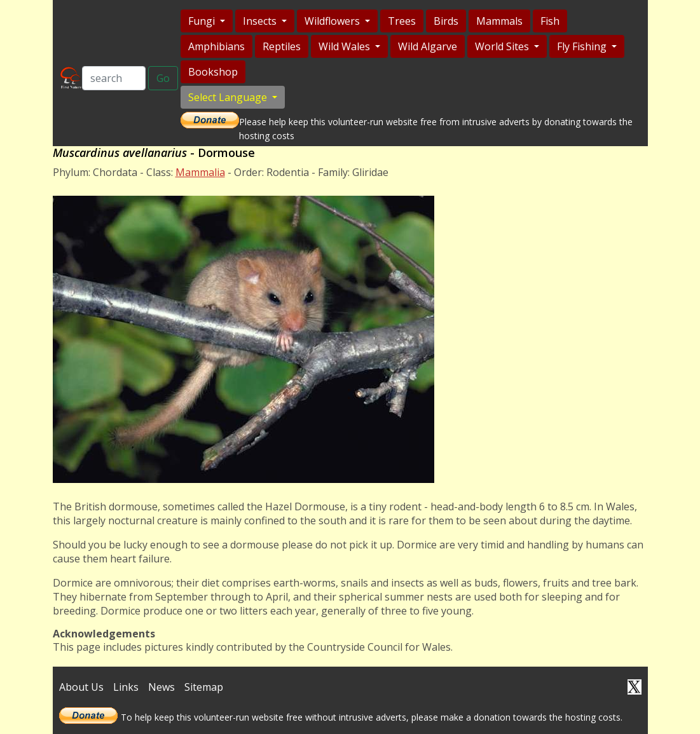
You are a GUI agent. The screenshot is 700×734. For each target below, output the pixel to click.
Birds (446, 21)
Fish (550, 21)
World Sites (503, 46)
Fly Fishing (583, 46)
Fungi (203, 21)
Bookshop (213, 72)
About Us (81, 687)
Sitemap (204, 687)
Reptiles (282, 46)
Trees (402, 21)
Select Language (229, 97)
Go (163, 78)
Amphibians (216, 46)
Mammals (499, 21)
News (161, 687)
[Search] (114, 78)
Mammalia (200, 172)
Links (126, 687)
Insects (261, 21)
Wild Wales (346, 46)
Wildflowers (333, 21)
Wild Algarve (428, 46)
